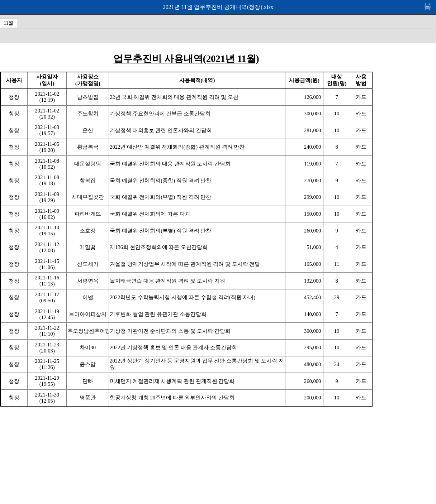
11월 (8, 23)
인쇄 (428, 6)
